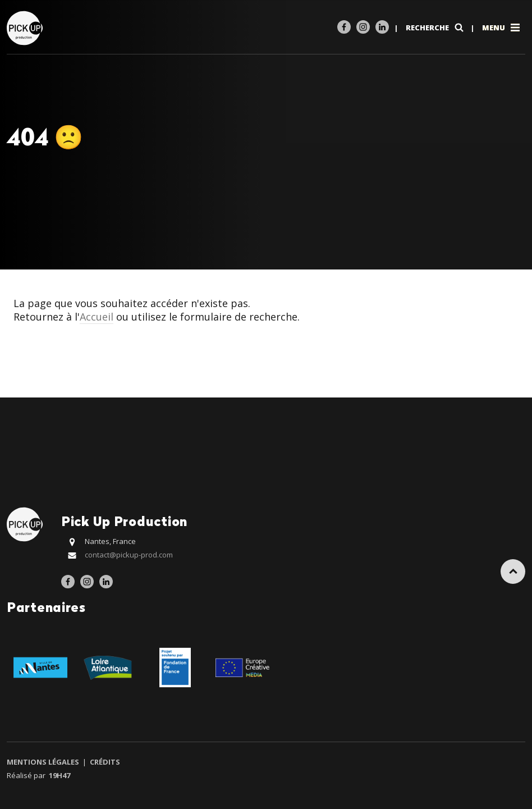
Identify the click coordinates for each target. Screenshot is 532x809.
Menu (502, 28)
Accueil (97, 317)
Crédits (104, 762)
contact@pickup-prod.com (129, 555)
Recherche (436, 28)
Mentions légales (44, 762)
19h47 (59, 775)
